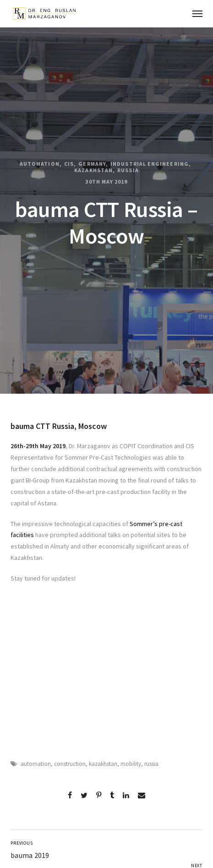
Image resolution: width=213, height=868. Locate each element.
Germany (92, 164)
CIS (69, 164)
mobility (131, 764)
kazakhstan (103, 764)
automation (36, 764)
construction (70, 764)
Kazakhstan (93, 170)
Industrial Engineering (150, 164)
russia (151, 764)
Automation (40, 164)
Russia (128, 170)
